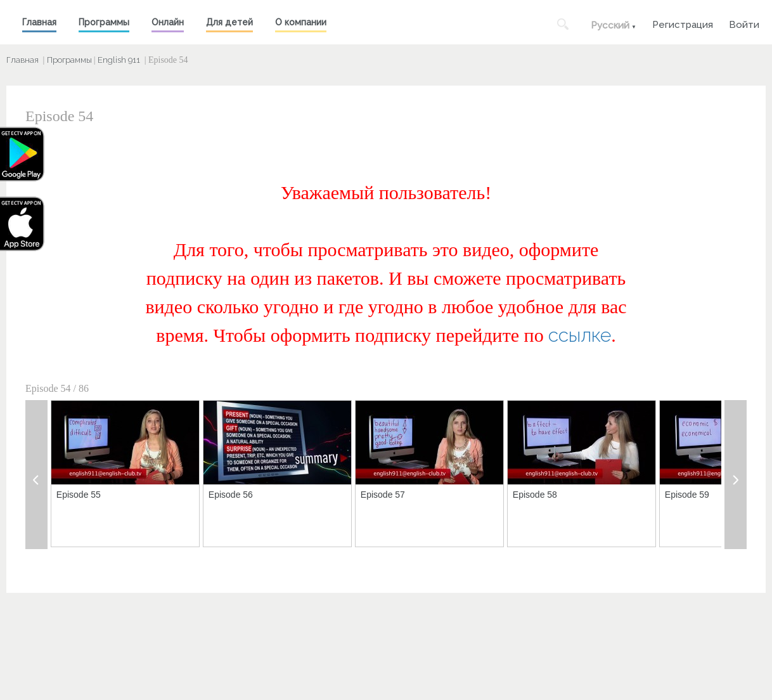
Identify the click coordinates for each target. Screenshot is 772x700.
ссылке (580, 335)
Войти (744, 23)
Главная (39, 22)
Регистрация (683, 23)
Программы (104, 22)
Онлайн (168, 22)
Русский (610, 25)
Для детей (229, 22)
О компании (301, 22)
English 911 (119, 60)
